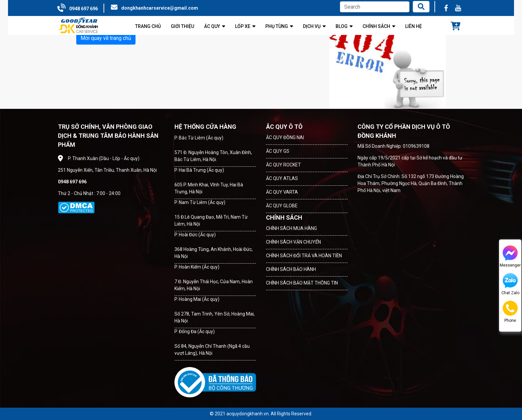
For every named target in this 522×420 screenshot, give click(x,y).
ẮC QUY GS (278, 151)
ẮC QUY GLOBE (282, 206)
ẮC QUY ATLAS (282, 178)
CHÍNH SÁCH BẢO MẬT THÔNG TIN (302, 283)
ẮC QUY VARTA (282, 192)
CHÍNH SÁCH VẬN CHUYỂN (293, 242)
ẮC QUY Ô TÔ (284, 127)
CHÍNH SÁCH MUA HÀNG (291, 228)
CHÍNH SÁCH (284, 217)
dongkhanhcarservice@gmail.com (160, 8)
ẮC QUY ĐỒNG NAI (285, 137)
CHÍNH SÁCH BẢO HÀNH (291, 269)
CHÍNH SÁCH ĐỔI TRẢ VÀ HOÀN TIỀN (304, 256)
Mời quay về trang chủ (106, 38)
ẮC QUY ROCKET (283, 165)
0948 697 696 (84, 9)
